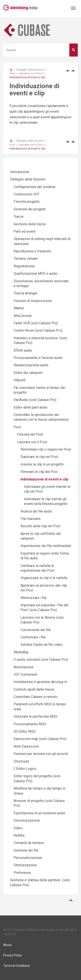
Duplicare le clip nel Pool (39, 457)
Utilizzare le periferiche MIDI (36, 716)
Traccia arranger (25, 293)
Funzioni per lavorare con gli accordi (41, 754)
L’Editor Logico (25, 769)
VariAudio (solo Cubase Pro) (35, 400)
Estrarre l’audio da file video (41, 645)
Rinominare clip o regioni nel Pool (46, 449)
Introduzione (20, 172)
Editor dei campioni (28, 373)
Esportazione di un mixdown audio (39, 813)
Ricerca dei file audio (36, 511)
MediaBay (21, 652)
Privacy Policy (13, 955)
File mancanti (30, 519)
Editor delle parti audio (31, 407)
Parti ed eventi (25, 231)
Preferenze (22, 873)
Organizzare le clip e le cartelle (44, 578)
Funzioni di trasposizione (33, 301)
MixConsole (23, 316)
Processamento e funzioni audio (38, 358)
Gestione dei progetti (30, 209)
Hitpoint (20, 380)
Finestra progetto (27, 202)
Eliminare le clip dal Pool (39, 472)
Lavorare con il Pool (31, 73)
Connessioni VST (27, 194)
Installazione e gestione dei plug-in (40, 682)
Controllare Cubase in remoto (36, 697)
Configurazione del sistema (34, 187)
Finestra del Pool (30, 434)
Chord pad (21, 761)
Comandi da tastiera (29, 843)
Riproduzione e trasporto (32, 251)
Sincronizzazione (27, 820)
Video (18, 828)
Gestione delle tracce (30, 224)
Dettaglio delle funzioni (30, 70)
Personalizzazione (28, 858)
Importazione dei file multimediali (46, 546)
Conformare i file (33, 637)
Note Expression (26, 746)
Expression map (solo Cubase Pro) (40, 739)
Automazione (24, 667)
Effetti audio (23, 350)
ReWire (19, 835)
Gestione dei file (26, 850)
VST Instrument (25, 674)
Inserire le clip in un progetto (42, 464)
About (7, 945)
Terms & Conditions (17, 966)
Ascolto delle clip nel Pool (40, 526)
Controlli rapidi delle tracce (34, 689)
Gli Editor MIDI (25, 731)
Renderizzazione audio (31, 365)
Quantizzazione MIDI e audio (36, 273)
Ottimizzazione (25, 865)
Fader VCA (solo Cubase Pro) (36, 323)
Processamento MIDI (30, 724)
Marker (19, 308)
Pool (12, 73)
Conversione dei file (36, 630)
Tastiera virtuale (26, 259)
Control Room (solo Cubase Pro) (38, 330)
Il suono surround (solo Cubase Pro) (41, 660)
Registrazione (24, 266)
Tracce (19, 217)
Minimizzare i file (34, 598)
